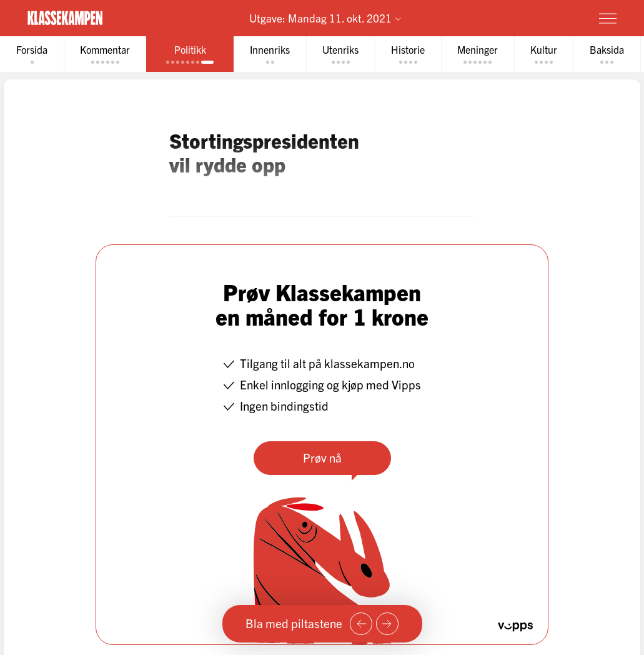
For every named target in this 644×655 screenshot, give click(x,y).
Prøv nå (322, 457)
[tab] (32, 54)
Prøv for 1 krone (534, 17)
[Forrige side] (361, 624)
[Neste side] (387, 624)
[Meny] (608, 18)
